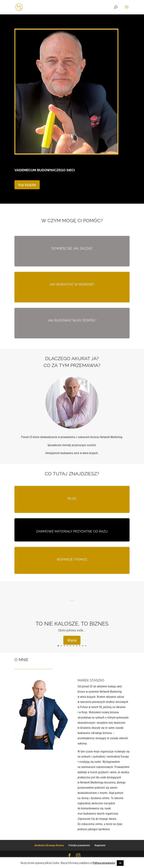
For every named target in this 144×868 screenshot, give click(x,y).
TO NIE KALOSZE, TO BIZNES (72, 624)
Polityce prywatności (104, 863)
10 (86, 646)
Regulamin (100, 846)
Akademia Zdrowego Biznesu (49, 846)
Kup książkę (27, 185)
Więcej (72, 640)
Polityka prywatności (79, 846)
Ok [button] (120, 863)
